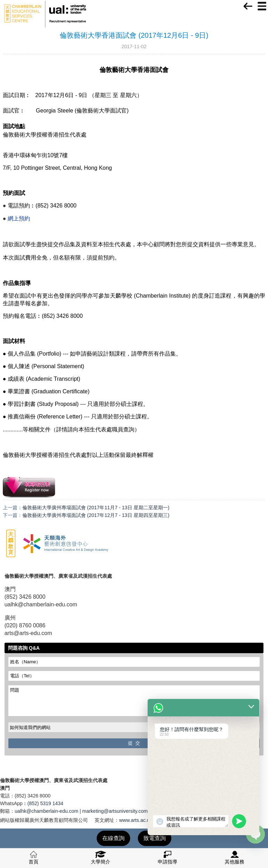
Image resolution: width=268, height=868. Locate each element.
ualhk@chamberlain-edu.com (46, 811)
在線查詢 (113, 838)
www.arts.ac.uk (135, 820)
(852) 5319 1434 (46, 803)
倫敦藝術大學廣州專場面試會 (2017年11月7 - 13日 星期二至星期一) (96, 508)
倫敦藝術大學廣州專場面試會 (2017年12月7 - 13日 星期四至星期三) (96, 515)
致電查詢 (155, 838)
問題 (134, 701)
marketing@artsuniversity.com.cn (118, 811)
